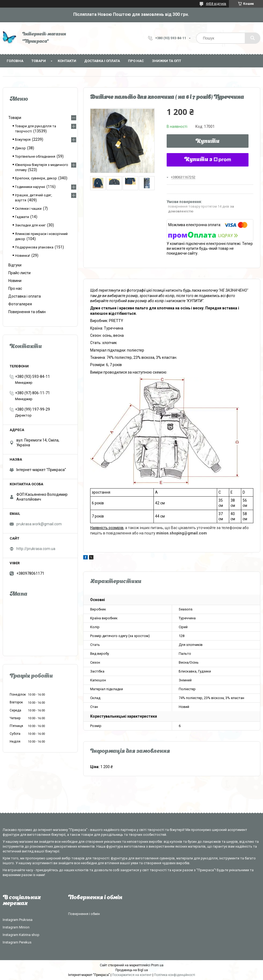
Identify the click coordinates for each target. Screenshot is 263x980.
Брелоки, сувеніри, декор (36, 178)
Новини (15, 281)
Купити (208, 142)
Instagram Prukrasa (18, 920)
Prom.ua (157, 965)
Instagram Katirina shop (21, 935)
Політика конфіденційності (175, 975)
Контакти (67, 61)
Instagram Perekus (17, 942)
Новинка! (23, 256)
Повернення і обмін (84, 914)
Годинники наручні (30, 187)
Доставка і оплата (102, 61)
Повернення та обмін (27, 312)
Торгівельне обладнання (35, 156)
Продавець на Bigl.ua (132, 970)
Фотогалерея (20, 304)
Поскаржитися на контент (132, 975)
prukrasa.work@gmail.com (39, 524)
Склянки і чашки (28, 209)
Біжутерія (23, 140)
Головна (15, 61)
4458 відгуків (216, 4)
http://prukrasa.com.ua (36, 549)
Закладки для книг (30, 225)
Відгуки (15, 265)
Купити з (208, 160)
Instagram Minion (16, 927)
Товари (39, 61)
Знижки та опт (167, 61)
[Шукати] (253, 38)
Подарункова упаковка (34, 247)
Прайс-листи (19, 273)
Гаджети (22, 217)
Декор (20, 148)
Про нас (136, 61)
